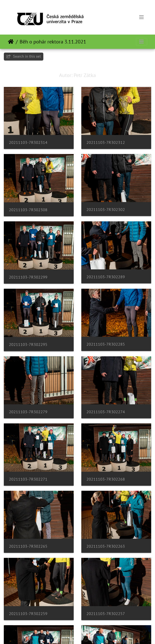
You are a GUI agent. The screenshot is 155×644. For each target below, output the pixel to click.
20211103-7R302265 (28, 546)
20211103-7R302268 (106, 479)
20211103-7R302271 (28, 479)
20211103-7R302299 (28, 277)
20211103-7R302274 (106, 412)
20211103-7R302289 (106, 277)
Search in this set (24, 56)
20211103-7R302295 (28, 344)
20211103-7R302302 (106, 210)
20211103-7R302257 (106, 614)
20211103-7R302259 (28, 614)
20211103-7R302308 (28, 210)
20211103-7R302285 (106, 344)
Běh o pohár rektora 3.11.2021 (53, 42)
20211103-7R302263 (106, 546)
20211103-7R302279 (28, 412)
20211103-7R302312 (106, 142)
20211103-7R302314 (28, 142)
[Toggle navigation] (141, 17)
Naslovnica (11, 42)
